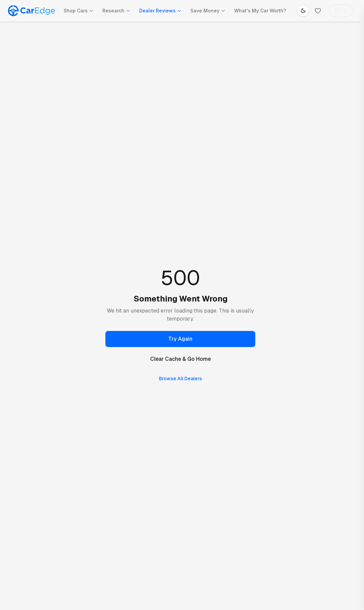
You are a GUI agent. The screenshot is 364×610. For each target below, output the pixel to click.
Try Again (180, 339)
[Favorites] (318, 11)
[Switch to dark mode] (303, 11)
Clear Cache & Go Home (180, 359)
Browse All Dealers (180, 379)
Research (116, 11)
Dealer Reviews (160, 11)
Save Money (208, 11)
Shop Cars (79, 11)
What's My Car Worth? (260, 11)
